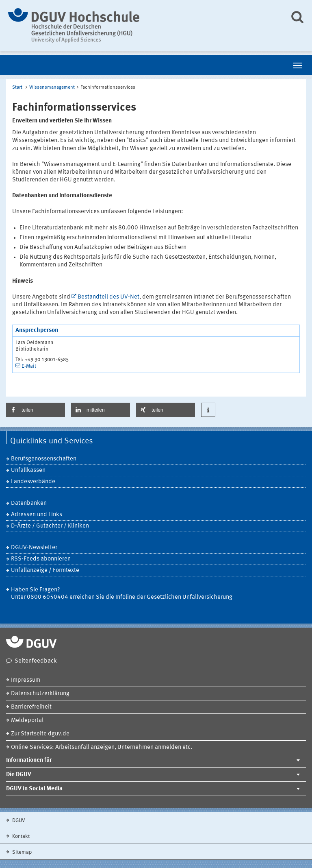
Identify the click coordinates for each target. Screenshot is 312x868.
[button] (36, 410)
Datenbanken (29, 503)
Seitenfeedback (36, 661)
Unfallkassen (28, 470)
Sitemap (21, 852)
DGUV (18, 821)
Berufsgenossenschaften (44, 459)
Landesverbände (33, 482)
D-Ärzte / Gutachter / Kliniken (50, 526)
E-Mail (29, 366)
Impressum (26, 680)
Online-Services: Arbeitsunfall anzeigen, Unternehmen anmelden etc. (102, 747)
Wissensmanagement (52, 87)
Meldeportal (27, 721)
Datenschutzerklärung (40, 694)
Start (17, 87)
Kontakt (20, 836)
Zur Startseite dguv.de (40, 734)
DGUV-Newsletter (34, 548)
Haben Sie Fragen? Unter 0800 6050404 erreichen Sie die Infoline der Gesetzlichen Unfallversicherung (122, 594)
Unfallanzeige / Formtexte (45, 570)
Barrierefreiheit (31, 707)
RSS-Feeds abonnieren (41, 559)
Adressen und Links (37, 515)
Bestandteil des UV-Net (108, 297)
